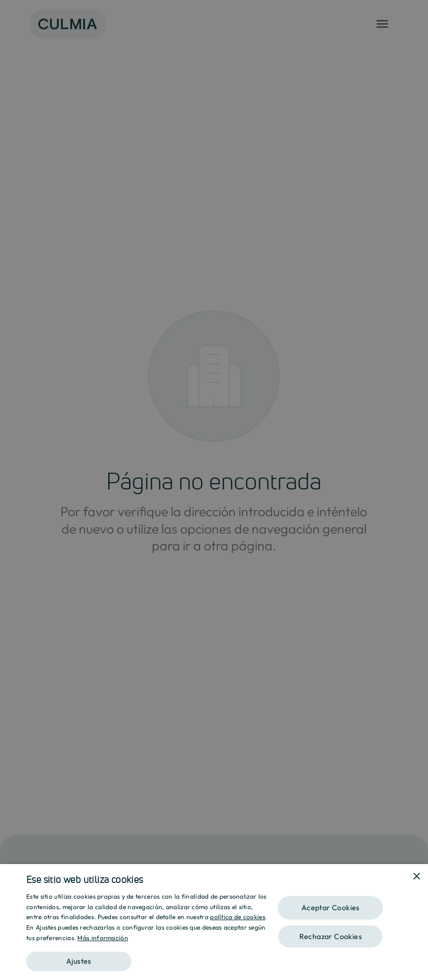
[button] (147, 958)
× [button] (416, 877)
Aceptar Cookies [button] (331, 908)
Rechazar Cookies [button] (331, 936)
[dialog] (214, 922)
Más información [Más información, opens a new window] (103, 938)
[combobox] (402, 877)
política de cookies (238, 917)
